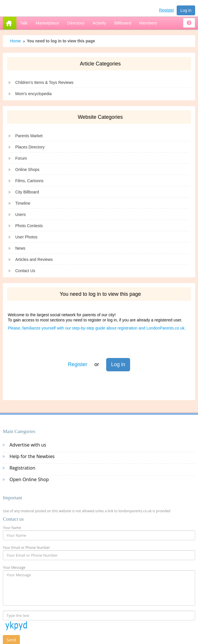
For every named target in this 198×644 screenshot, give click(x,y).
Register (167, 10)
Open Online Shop (29, 479)
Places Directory (30, 147)
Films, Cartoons (29, 181)
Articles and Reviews (34, 259)
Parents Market (29, 136)
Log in (186, 10)
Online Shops (27, 170)
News (20, 248)
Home (15, 41)
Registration (22, 468)
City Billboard (27, 192)
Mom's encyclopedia (33, 94)
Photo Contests (29, 226)
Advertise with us (28, 445)
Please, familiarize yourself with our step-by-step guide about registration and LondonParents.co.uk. (97, 328)
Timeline (23, 203)
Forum (21, 158)
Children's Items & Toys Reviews (44, 82)
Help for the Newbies (32, 456)
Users (21, 214)
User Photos (26, 237)
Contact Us (25, 271)
